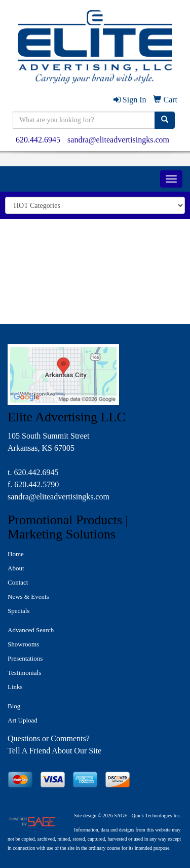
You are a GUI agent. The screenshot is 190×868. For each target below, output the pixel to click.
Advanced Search (31, 630)
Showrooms (23, 644)
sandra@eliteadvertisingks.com (118, 140)
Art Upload (23, 720)
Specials (18, 611)
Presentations (25, 658)
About (16, 568)
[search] (165, 120)
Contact (18, 582)
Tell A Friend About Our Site (54, 751)
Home (16, 554)
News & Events (28, 596)
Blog (14, 706)
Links (15, 687)
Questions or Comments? (49, 738)
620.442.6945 (38, 140)
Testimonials (24, 673)
